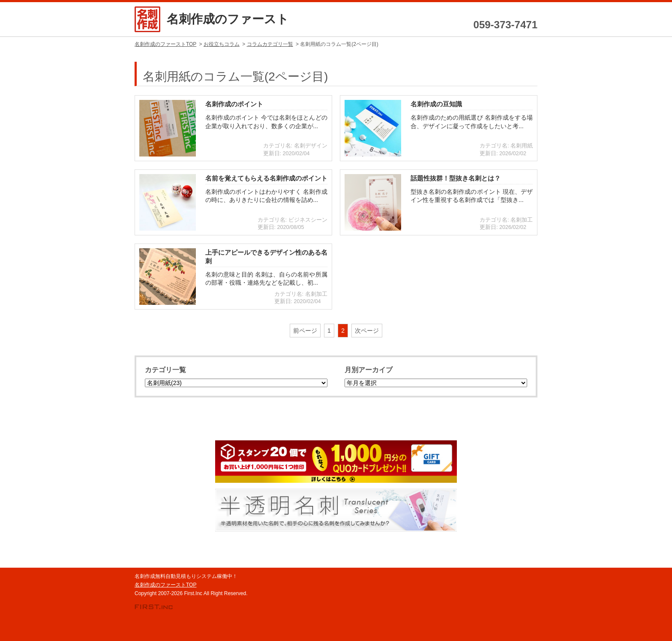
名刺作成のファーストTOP (165, 585)
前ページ (305, 331)
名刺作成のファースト (228, 19)
